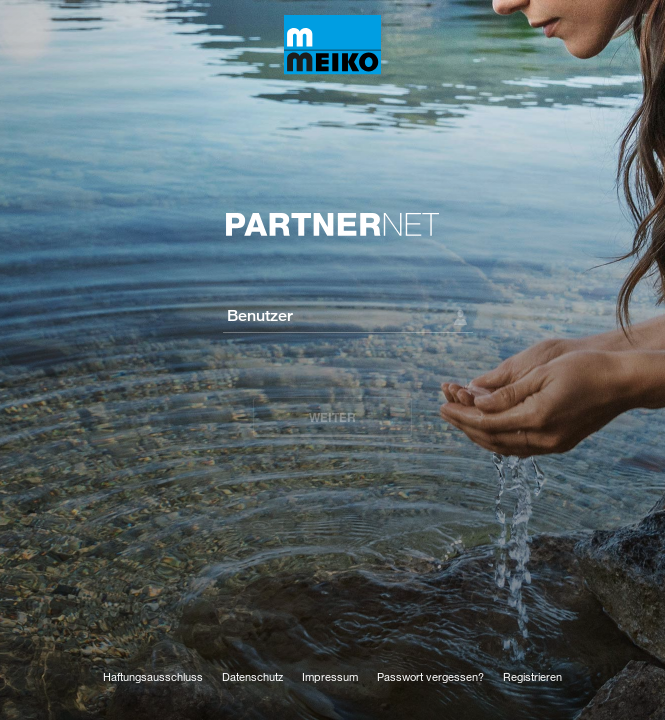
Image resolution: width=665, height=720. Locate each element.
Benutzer (260, 314)
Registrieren (532, 676)
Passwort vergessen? (430, 676)
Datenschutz (252, 676)
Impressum (330, 676)
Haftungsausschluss (153, 676)
